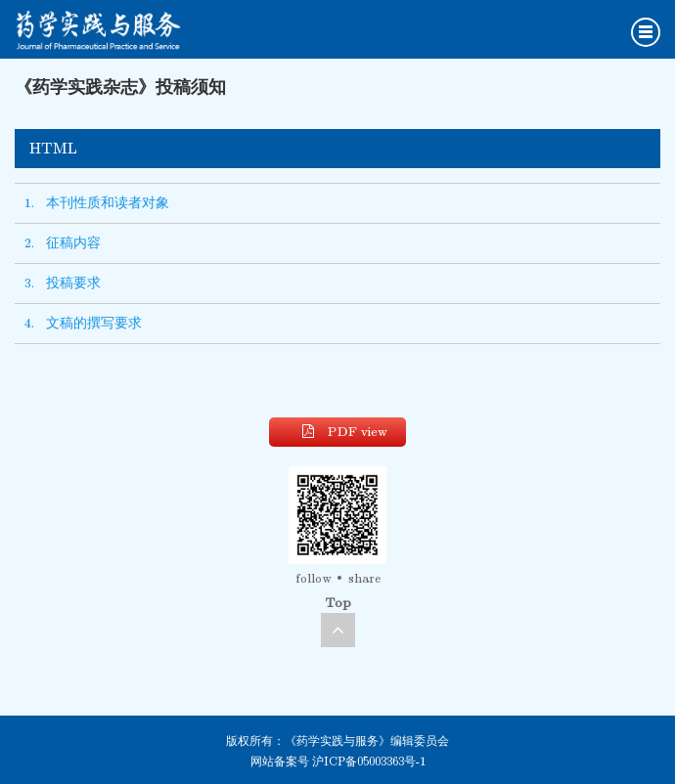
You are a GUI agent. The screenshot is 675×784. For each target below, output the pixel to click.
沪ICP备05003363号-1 (369, 762)
